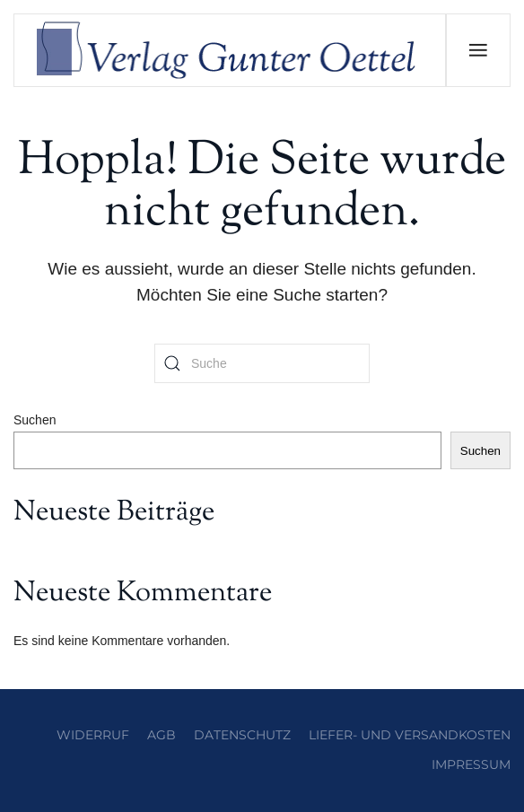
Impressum (471, 764)
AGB (162, 735)
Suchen (35, 420)
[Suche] (262, 363)
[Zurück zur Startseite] (230, 50)
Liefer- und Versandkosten (410, 735)
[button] (478, 50)
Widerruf (93, 735)
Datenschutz (242, 735)
